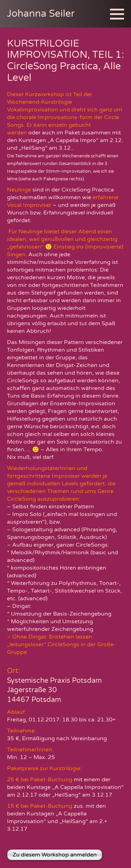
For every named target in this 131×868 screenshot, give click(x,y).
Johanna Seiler (41, 14)
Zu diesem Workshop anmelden (55, 855)
